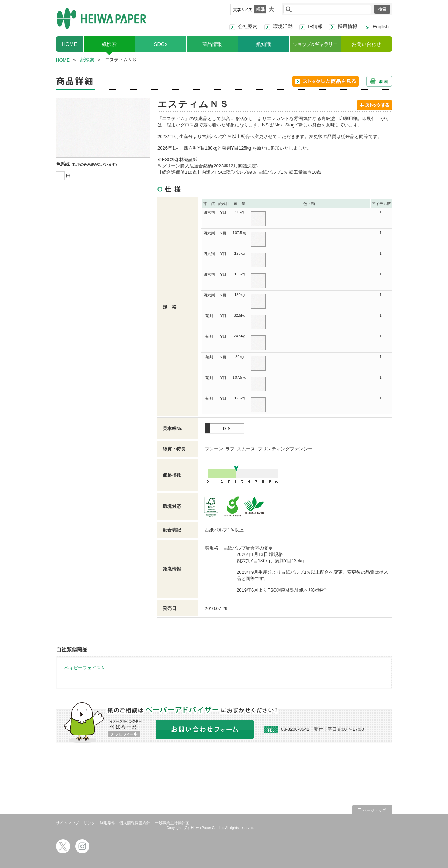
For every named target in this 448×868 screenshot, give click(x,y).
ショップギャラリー (315, 44)
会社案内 (248, 26)
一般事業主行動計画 (172, 823)
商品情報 (212, 44)
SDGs (161, 44)
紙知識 (264, 44)
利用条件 (107, 823)
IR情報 (315, 26)
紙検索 (109, 44)
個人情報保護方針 (135, 823)
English (381, 27)
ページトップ (374, 810)
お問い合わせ (366, 44)
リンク (89, 823)
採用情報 (348, 26)
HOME (69, 44)
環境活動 (283, 26)
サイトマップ (68, 823)
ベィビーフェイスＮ (85, 668)
